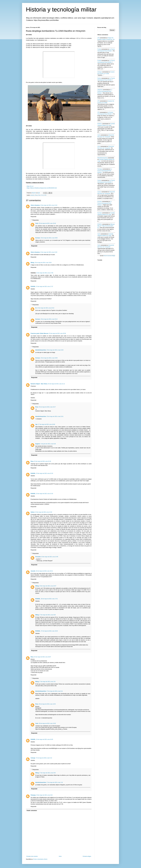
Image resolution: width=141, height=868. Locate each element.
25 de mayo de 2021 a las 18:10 (46, 308)
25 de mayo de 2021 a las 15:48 (47, 223)
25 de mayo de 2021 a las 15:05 (43, 263)
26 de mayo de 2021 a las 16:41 (44, 571)
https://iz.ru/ (30, 186)
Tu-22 (42, 195)
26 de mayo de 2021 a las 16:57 (48, 586)
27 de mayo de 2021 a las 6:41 (55, 691)
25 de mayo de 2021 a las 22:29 (42, 461)
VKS (45, 195)
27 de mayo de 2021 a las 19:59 (47, 424)
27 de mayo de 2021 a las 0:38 (47, 615)
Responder (34, 217)
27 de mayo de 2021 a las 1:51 (47, 682)
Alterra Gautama (35, 205)
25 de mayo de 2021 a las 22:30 (55, 350)
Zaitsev (33, 512)
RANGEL (33, 286)
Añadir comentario (32, 811)
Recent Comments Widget (109, 256)
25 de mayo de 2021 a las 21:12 (56, 384)
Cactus (99, 78)
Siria (39, 195)
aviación (32, 195)
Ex (36, 308)
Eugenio (38, 444)
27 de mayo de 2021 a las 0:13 (44, 758)
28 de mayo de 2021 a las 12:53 (47, 704)
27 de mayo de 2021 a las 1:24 (55, 782)
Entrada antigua (87, 856)
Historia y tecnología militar (61, 9)
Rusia (36, 195)
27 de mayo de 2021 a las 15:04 (49, 631)
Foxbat (99, 49)
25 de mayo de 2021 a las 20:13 (49, 319)
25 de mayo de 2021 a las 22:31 (55, 416)
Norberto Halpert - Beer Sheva (39, 384)
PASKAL (100, 124)
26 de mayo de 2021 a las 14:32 (44, 512)
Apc (36, 424)
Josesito (33, 571)
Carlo (37, 223)
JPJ (98, 38)
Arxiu (99, 146)
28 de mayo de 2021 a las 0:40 (44, 795)
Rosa (37, 407)
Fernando (38, 557)
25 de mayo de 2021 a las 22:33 (45, 473)
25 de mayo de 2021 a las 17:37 (45, 286)
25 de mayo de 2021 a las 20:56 (57, 333)
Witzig (32, 263)
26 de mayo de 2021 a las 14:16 (45, 494)
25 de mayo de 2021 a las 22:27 (47, 407)
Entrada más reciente (32, 856)
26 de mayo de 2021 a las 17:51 (49, 599)
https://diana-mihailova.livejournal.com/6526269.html (42, 188)
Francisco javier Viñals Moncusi (40, 333)
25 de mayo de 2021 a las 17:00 (45, 273)
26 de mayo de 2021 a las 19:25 (45, 739)
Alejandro (100, 90)
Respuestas (35, 220)
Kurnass (38, 238)
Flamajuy (33, 795)
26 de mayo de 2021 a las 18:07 (42, 657)
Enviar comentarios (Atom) (40, 859)
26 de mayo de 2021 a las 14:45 (50, 557)
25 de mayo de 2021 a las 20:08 (49, 238)
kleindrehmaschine (41, 350)
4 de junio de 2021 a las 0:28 (48, 444)
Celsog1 (33, 758)
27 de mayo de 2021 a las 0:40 (47, 773)
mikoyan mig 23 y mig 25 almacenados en (106, 226)
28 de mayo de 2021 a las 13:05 (47, 723)
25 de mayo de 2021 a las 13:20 (49, 252)
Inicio (60, 856)
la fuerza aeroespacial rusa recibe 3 (105, 91)
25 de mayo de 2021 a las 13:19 (49, 205)
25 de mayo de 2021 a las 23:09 (49, 358)
